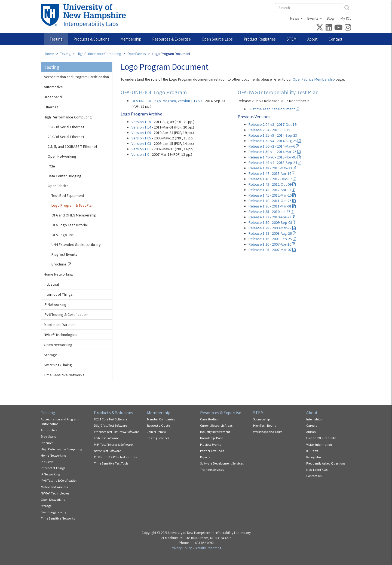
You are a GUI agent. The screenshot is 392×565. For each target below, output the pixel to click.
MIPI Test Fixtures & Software (113, 445)
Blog (330, 18)
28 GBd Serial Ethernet (66, 137)
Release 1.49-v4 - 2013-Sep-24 (275, 163)
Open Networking (62, 156)
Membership (131, 39)
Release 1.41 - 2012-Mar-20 (272, 195)
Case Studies (209, 419)
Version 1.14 (141, 127)
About (313, 39)
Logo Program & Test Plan (72, 205)
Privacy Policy (181, 548)
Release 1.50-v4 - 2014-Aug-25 (275, 141)
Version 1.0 (140, 154)
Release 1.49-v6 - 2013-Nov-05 (275, 157)
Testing (56, 39)
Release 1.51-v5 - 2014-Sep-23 (273, 135)
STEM (292, 39)
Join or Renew (157, 432)
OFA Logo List (62, 235)
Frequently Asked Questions (326, 463)
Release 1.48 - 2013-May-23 (272, 168)
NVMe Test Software (107, 451)
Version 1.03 (141, 143)
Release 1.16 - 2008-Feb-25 (272, 239)
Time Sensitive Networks (64, 375)
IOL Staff (312, 451)
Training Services (212, 470)
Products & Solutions (91, 39)
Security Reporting (208, 548)
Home (49, 54)
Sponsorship (261, 419)
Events (313, 18)
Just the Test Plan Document (274, 109)
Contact (336, 39)
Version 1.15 (141, 122)
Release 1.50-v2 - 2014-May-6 (274, 146)
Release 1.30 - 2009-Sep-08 (272, 222)
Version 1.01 (141, 149)
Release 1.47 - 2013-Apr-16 (272, 173)
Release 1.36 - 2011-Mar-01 (272, 206)
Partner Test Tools (212, 451)
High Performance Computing (99, 54)
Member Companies (161, 419)
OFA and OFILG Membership (74, 215)
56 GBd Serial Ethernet (66, 127)
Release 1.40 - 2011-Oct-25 (272, 201)
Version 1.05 (141, 138)
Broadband (53, 97)
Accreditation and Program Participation (76, 77)
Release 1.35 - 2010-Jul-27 (271, 212)
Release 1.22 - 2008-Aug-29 (272, 233)
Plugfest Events (64, 254)
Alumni (311, 432)
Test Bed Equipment (68, 196)
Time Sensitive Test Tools (111, 463)
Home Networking (58, 274)
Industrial (51, 284)
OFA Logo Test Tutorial (70, 225)
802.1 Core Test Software (111, 419)
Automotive (53, 87)
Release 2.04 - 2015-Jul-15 (269, 130)
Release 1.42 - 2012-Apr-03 (272, 190)
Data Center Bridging (65, 176)
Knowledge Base (212, 438)
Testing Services (158, 438)
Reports (205, 457)
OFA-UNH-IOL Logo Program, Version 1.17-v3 (167, 101)
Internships (314, 419)
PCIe (51, 166)
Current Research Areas (216, 425)
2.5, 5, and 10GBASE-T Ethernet (72, 146)
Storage (50, 355)
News (295, 18)
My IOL (346, 18)
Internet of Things (58, 294)
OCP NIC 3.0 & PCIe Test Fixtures (115, 457)
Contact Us (314, 476)
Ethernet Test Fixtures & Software (116, 432)
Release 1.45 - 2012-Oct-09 (272, 184)
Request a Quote (158, 425)
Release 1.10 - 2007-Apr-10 (272, 244)
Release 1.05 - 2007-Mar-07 (272, 250)
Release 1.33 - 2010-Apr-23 (272, 217)
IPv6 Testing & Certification (66, 314)
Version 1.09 (141, 133)
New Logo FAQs (317, 470)
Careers (312, 425)
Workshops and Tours (268, 432)
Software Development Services (222, 463)
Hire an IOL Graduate (321, 438)
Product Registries (260, 39)
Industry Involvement (215, 432)
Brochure (59, 264)
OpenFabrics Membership (314, 79)
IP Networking (55, 304)
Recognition (314, 457)
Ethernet (51, 107)
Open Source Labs (217, 39)
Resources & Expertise (171, 39)
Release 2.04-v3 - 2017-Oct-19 (272, 124)
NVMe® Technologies (61, 335)
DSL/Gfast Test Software (110, 425)
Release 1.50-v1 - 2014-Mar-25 (275, 152)
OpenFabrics (137, 54)
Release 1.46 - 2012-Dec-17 (272, 179)
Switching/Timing (58, 365)
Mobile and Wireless (60, 325)
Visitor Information (319, 445)
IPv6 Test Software (106, 438)
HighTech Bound (265, 425)
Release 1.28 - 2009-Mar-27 (272, 228)
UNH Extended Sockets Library (76, 245)
